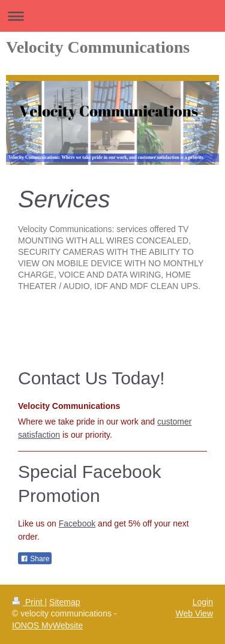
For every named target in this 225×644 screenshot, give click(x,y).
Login (203, 602)
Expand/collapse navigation (112, 16)
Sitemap (64, 602)
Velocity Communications (98, 47)
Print (28, 602)
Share (35, 559)
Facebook (77, 523)
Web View (194, 613)
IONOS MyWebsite (47, 625)
